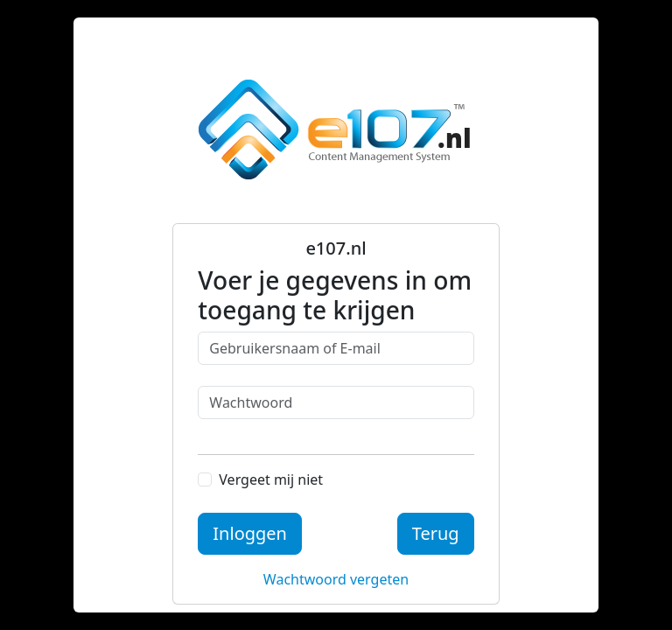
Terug (436, 533)
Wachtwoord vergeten (336, 579)
